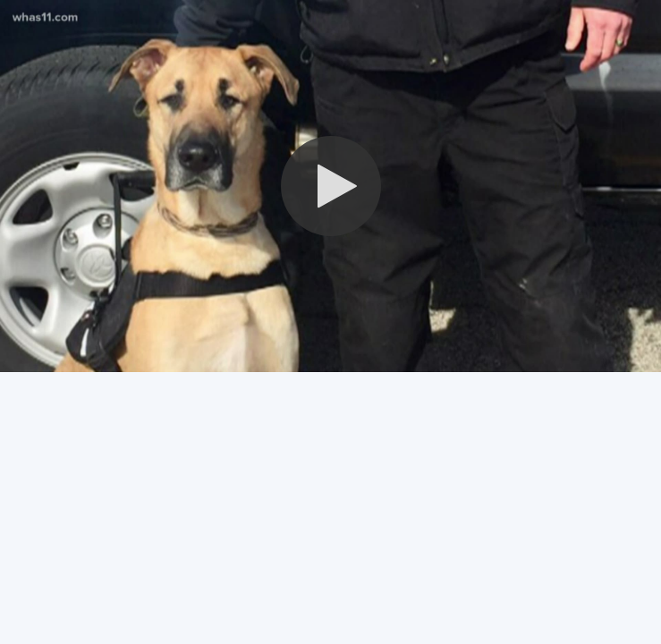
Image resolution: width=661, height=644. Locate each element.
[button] (331, 186)
